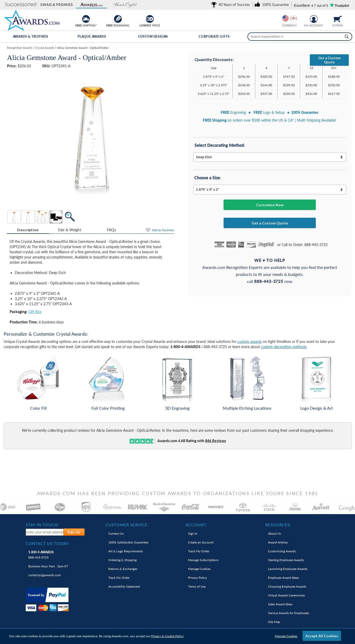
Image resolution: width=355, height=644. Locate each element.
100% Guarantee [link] (128, 542)
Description (28, 230)
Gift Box (35, 312)
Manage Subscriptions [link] (203, 560)
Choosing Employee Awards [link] (287, 586)
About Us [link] (274, 533)
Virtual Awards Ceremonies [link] (286, 595)
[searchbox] (300, 37)
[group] (290, 18)
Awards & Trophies (31, 36)
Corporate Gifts (214, 36)
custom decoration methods (284, 347)
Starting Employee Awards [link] (286, 560)
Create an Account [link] (201, 542)
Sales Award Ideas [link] (280, 604)
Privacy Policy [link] (197, 578)
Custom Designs (153, 36)
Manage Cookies (286, 636)
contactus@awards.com (45, 575)
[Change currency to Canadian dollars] (294, 18)
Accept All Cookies (322, 636)
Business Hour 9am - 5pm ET (48, 566)
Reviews (216, 441)
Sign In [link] (193, 533)
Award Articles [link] (278, 542)
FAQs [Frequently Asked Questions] (111, 230)
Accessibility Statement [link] (124, 586)
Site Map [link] (274, 622)
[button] (21, 5)
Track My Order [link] (119, 578)
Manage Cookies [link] (199, 569)
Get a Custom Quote (329, 60)
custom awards (250, 341)
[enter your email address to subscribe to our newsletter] (45, 532)
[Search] (347, 37)
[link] (231, 5)
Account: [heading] (196, 525)
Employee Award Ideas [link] (283, 578)
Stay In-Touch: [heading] (42, 525)
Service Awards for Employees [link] (289, 613)
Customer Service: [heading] (127, 525)
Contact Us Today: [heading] (47, 543)
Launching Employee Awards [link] (288, 569)
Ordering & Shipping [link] (122, 560)
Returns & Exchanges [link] (123, 569)
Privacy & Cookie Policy (167, 636)
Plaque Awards (92, 36)
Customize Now (270, 205)
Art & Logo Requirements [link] (126, 551)
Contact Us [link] (116, 533)
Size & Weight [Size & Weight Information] (70, 230)
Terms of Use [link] (197, 586)
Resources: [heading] (278, 525)
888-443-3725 (41, 555)
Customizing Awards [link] (282, 551)
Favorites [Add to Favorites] (163, 230)
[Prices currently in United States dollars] (286, 18)
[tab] (28, 230)
